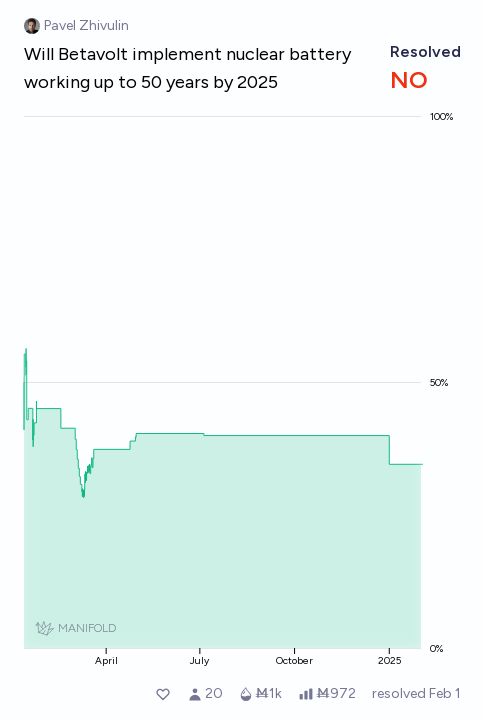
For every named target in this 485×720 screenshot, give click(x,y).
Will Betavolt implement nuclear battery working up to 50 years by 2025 (187, 68)
